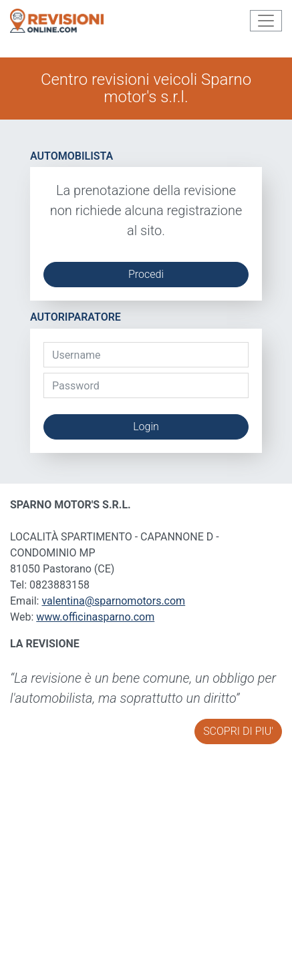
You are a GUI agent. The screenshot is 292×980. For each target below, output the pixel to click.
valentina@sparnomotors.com (113, 601)
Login (146, 427)
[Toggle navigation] (266, 21)
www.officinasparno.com (95, 617)
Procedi (146, 274)
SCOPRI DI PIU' (238, 731)
